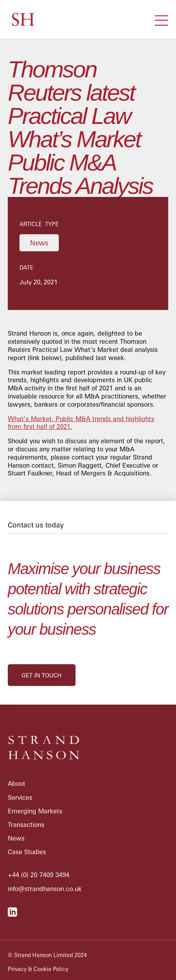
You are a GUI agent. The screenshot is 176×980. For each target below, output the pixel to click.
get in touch (41, 675)
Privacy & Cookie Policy (38, 969)
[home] (21, 19)
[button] (161, 19)
